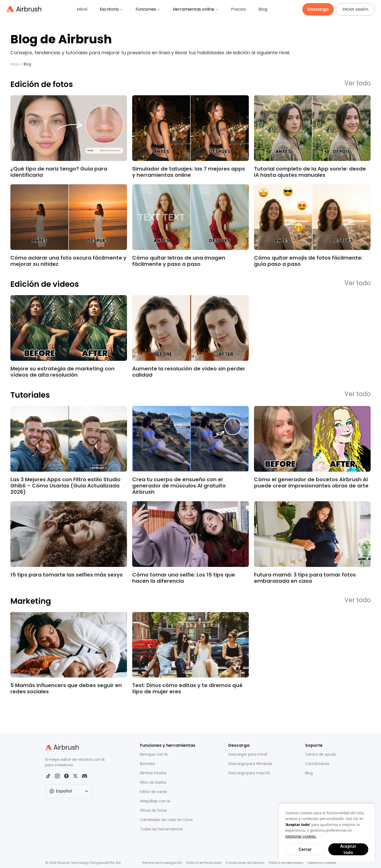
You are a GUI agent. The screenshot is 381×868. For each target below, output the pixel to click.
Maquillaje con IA (155, 801)
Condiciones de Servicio (245, 863)
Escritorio (111, 9)
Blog (263, 9)
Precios (238, 9)
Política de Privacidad (204, 863)
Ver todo (357, 84)
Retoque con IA (154, 754)
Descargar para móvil (248, 754)
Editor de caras (153, 792)
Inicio (15, 64)
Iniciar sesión (355, 9)
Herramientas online (196, 9)
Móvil (82, 9)
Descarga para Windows (250, 764)
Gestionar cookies (322, 863)
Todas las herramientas (161, 829)
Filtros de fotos (153, 810)
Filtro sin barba (153, 782)
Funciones (148, 9)
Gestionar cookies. (301, 836)
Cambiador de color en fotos (166, 820)
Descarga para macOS (249, 773)
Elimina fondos (153, 773)
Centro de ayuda (321, 754)
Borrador (148, 764)
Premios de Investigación (162, 863)
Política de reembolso (286, 863)
